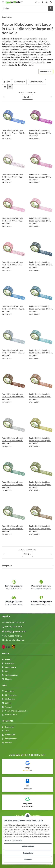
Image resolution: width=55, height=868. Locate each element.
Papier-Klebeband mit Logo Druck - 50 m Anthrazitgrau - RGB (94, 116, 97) (12, 528)
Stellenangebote (10, 675)
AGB (5, 731)
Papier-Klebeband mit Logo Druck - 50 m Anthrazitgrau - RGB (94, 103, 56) (40, 484)
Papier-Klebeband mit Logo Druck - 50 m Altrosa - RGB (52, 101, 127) (41, 308)
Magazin (7, 679)
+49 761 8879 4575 (12, 627)
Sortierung (19, 82)
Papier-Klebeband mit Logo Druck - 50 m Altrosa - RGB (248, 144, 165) (12, 264)
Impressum (8, 727)
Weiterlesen (45, 71)
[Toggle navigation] (3, 1)
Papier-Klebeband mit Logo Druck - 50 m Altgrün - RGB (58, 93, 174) (14, 132)
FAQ (5, 671)
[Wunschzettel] (47, 2)
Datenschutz (8, 735)
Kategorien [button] (7, 566)
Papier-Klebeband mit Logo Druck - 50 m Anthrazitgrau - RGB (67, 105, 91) (12, 484)
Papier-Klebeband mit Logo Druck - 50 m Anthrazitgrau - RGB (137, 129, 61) (40, 440)
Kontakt (6, 660)
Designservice (9, 667)
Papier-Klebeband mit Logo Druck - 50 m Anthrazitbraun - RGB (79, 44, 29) (13, 396)
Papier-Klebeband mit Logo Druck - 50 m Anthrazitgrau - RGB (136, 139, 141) (12, 440)
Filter (7, 82)
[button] (43, 2)
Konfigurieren (28, 853)
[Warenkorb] (51, 2)
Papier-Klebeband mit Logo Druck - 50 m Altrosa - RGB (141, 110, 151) (12, 176)
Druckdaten (8, 691)
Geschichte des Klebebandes (15, 711)
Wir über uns (8, 699)
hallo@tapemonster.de (14, 632)
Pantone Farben (10, 715)
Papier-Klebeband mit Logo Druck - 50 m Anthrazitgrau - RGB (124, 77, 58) (40, 396)
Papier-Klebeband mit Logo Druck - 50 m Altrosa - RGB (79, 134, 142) (41, 352)
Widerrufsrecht (9, 739)
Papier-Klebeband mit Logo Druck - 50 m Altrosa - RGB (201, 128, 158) (12, 220)
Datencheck (8, 663)
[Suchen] (25, 8)
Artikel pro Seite (36, 82)
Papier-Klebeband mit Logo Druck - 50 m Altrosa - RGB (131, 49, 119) (40, 132)
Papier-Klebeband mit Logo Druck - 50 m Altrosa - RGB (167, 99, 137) (40, 176)
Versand (7, 707)
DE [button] (36, 2)
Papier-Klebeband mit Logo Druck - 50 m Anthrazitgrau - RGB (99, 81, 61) (40, 528)
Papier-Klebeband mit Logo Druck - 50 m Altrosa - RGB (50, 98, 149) (14, 308)
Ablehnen (28, 860)
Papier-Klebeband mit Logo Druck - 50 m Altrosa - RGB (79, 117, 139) (14, 352)
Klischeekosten (9, 695)
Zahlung (7, 703)
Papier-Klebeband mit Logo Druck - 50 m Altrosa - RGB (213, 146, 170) (40, 220)
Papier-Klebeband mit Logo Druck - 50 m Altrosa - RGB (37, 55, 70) (41, 264)
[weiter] (51, 97)
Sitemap (7, 743)
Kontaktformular (19, 640)
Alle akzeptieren (28, 846)
